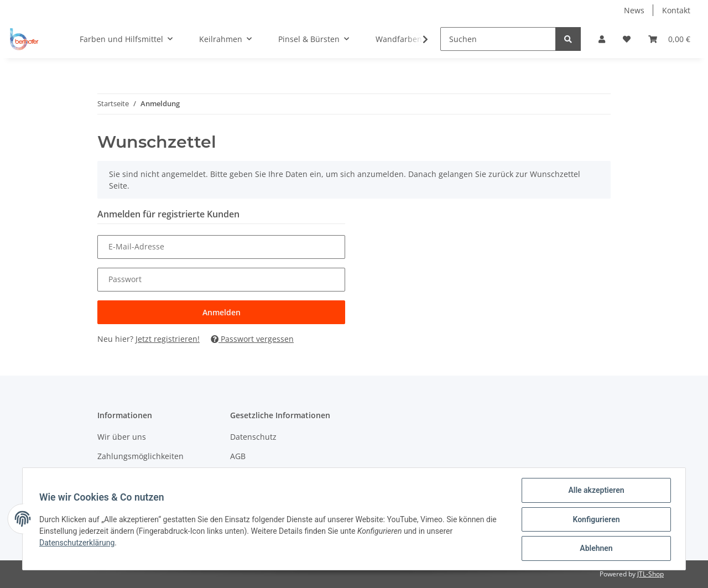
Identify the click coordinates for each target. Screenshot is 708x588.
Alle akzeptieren (595, 491)
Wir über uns (122, 437)
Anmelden (222, 312)
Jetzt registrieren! (168, 339)
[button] (602, 39)
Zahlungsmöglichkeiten (140, 456)
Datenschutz (253, 437)
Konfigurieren (595, 520)
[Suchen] (498, 39)
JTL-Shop (650, 574)
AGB (238, 456)
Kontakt (676, 10)
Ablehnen (595, 549)
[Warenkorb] (669, 39)
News (634, 10)
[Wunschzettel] (627, 39)
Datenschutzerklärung (78, 543)
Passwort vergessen (252, 339)
